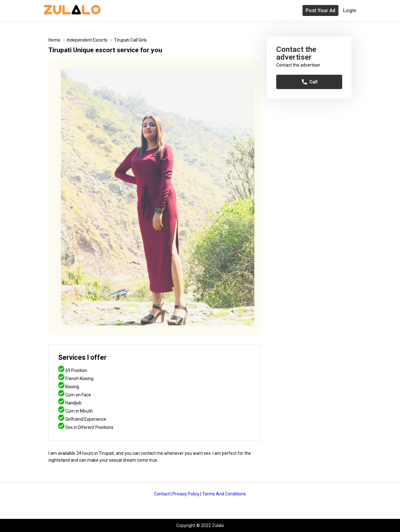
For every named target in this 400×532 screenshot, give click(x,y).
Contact (162, 494)
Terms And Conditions (224, 494)
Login (350, 10)
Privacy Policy (186, 494)
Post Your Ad (320, 10)
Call (309, 82)
